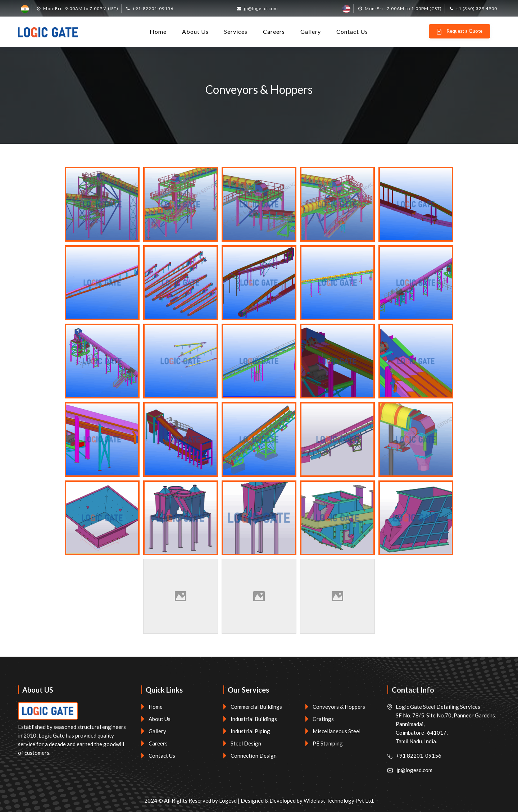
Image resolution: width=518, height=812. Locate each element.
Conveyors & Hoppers (339, 707)
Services (236, 31)
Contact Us (352, 31)
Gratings (323, 719)
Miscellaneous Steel (337, 731)
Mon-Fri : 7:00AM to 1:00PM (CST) (403, 8)
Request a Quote (459, 31)
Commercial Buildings (256, 707)
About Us (195, 31)
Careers (274, 31)
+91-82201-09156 (153, 8)
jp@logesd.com (261, 8)
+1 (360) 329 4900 (476, 8)
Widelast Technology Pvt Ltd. (339, 800)
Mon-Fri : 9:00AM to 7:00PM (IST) (81, 8)
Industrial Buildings (254, 719)
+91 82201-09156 (419, 756)
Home (158, 31)
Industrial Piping (250, 731)
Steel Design (246, 743)
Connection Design (254, 756)
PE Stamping (328, 743)
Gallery (311, 31)
